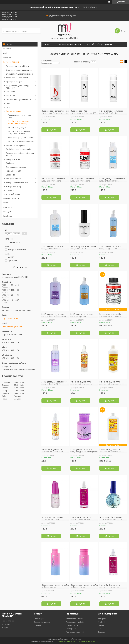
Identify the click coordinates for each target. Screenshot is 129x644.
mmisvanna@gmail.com (12, 326)
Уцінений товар (13, 194)
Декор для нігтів (13, 159)
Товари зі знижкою (42, 622)
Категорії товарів (11, 62)
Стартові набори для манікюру (20, 70)
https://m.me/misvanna (12, 334)
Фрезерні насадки (14, 82)
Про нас (7, 203)
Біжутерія (10, 190)
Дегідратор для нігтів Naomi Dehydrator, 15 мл (83, 247)
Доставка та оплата (74, 619)
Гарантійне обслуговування (99, 44)
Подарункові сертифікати (17, 66)
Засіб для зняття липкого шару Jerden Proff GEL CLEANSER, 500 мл (53, 249)
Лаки (8, 103)
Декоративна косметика (17, 183)
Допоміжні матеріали (15, 145)
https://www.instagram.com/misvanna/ (18, 369)
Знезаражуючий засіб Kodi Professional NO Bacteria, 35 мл (112, 316)
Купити (53, 130)
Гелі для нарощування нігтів (18, 99)
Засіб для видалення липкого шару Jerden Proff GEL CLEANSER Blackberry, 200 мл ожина (54, 385)
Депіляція (10, 163)
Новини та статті (11, 198)
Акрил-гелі (11, 96)
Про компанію (8, 621)
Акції (5, 53)
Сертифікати (86, 49)
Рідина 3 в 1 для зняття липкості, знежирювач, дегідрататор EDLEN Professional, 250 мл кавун (82, 521)
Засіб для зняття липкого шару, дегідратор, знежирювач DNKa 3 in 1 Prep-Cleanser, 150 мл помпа (84, 453)
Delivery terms (90, 7)
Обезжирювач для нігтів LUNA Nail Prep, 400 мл (55, 586)
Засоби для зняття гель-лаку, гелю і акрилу (19, 132)
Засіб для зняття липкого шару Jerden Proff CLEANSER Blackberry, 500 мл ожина (54, 316)
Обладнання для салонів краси (20, 74)
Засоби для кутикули (17, 127)
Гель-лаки (10, 92)
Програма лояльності (54, 49)
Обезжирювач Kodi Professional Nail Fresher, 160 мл (83, 113)
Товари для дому (14, 186)
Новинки (7, 58)
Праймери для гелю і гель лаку (19, 116)
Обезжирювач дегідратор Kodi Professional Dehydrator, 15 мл (55, 112)
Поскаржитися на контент (65, 641)
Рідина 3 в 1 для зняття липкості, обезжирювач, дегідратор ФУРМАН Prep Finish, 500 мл (111, 385)
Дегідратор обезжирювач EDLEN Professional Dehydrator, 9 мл (53, 520)
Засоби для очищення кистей (21, 141)
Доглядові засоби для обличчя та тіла (20, 154)
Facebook (8, 216)
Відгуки (72, 49)
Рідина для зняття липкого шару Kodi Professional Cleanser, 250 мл (53, 181)
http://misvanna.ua (10, 318)
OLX (99, 629)
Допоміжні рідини (14, 111)
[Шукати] (38, 31)
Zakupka (101, 632)
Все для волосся (13, 179)
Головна (7, 49)
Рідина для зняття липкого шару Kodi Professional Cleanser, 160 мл (111, 113)
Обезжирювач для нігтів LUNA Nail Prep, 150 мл (84, 586)
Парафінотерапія (14, 171)
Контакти (8, 207)
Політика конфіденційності (87, 641)
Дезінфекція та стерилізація (18, 149)
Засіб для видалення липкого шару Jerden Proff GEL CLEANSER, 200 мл (112, 181)
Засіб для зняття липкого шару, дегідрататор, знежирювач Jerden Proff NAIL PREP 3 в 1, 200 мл (113, 250)
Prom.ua (78, 639)
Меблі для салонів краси (17, 78)
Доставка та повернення (69, 44)
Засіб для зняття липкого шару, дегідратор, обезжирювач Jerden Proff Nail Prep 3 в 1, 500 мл (84, 318)
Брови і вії (10, 175)
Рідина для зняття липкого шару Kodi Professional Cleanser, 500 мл (82, 181)
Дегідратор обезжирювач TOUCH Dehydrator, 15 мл (111, 518)
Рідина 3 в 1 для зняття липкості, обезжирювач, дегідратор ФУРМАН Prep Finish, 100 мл (53, 453)
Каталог (47, 44)
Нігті (8, 107)
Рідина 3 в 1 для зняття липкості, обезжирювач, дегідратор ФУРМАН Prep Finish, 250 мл (82, 385)
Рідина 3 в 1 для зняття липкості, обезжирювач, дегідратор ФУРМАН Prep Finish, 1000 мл (111, 453)
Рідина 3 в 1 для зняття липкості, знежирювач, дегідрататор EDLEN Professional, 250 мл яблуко (112, 588)
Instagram (8, 212)
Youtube (101, 625)
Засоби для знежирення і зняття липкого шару (19, 122)
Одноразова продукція (16, 167)
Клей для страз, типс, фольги (21, 137)
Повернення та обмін (75, 622)
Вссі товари (39, 619)
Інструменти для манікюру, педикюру (18, 87)
